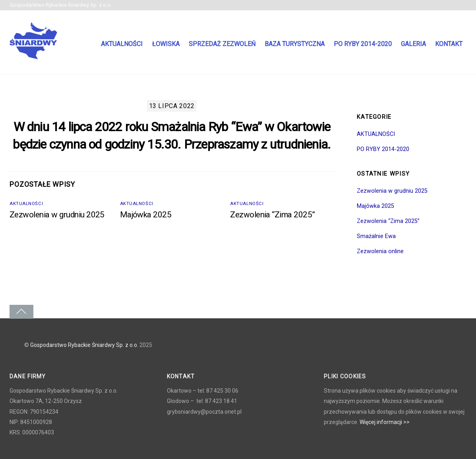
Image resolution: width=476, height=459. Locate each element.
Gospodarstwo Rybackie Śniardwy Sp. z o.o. (84, 345)
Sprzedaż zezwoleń (222, 44)
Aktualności (122, 44)
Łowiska (166, 44)
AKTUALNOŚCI (26, 204)
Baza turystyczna (295, 44)
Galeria (413, 44)
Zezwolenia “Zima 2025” (273, 215)
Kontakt (449, 44)
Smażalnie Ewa (376, 236)
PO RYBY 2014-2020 (363, 44)
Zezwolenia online (380, 251)
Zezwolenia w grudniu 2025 (57, 215)
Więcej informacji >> (385, 422)
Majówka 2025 (146, 215)
